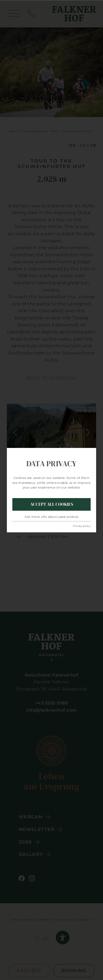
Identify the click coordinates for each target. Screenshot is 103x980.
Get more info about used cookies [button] (52, 517)
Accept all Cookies (52, 504)
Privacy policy (82, 526)
